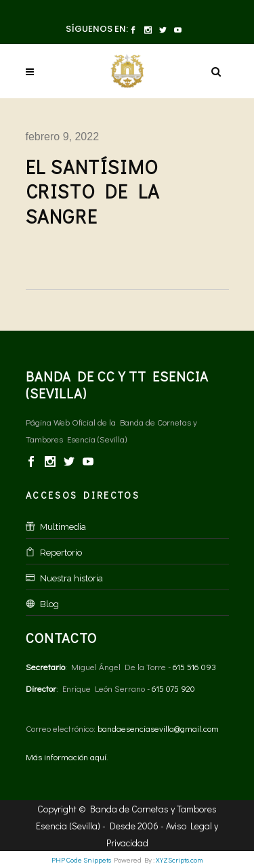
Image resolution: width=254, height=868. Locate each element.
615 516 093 (194, 666)
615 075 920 (173, 688)
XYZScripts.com (179, 860)
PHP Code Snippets (81, 860)
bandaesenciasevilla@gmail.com (158, 728)
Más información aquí (66, 757)
